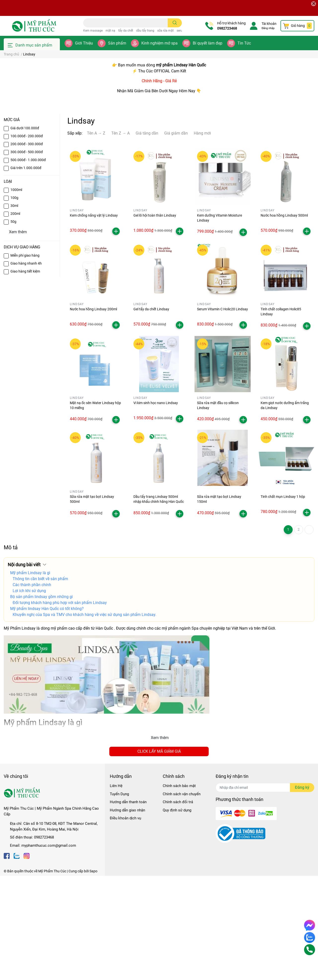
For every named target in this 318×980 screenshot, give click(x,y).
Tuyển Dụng (119, 898)
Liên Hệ (116, 890)
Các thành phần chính (32, 689)
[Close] (314, 4)
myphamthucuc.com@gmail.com (49, 950)
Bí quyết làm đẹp (208, 43)
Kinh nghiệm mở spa (159, 43)
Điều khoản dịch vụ (125, 922)
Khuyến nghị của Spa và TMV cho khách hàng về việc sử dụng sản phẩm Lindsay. (84, 719)
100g (14, 302)
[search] (175, 23)
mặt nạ (110, 31)
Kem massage (93, 31)
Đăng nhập (268, 28)
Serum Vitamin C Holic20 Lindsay (222, 413)
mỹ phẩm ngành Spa (180, 732)
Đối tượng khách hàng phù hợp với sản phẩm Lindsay (60, 707)
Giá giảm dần (176, 237)
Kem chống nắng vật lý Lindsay (94, 320)
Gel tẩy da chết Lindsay (151, 413)
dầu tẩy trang (145, 31)
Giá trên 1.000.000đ (26, 272)
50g (13, 326)
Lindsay (29, 732)
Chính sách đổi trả (178, 906)
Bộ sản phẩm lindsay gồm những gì (41, 701)
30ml (14, 310)
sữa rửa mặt (165, 31)
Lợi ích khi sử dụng (29, 695)
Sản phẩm (117, 43)
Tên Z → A (120, 237)
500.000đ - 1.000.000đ (28, 264)
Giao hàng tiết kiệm (25, 375)
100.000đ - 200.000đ (27, 240)
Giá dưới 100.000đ (25, 232)
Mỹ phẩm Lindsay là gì (30, 677)
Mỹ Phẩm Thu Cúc (52, 975)
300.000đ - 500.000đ (27, 256)
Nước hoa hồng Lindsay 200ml (93, 413)
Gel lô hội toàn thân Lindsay (155, 320)
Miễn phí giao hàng (25, 360)
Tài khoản (269, 24)
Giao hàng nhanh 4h (26, 368)
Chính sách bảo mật (179, 890)
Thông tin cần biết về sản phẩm (40, 683)
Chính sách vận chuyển (182, 898)
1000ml (16, 294)
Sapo (93, 975)
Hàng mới (202, 237)
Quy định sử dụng (177, 914)
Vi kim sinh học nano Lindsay (156, 507)
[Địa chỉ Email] (265, 892)
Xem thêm (160, 842)
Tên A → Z (96, 237)
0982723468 (227, 28)
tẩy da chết (126, 31)
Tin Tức (244, 43)
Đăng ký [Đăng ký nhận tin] (302, 892)
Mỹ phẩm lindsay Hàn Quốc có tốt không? (47, 713)
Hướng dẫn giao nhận (127, 914)
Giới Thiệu (84, 43)
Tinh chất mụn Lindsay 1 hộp (283, 601)
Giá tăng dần (147, 237)
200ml (15, 318)
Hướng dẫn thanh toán (128, 906)
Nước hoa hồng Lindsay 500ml (284, 320)
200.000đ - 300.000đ (27, 248)
